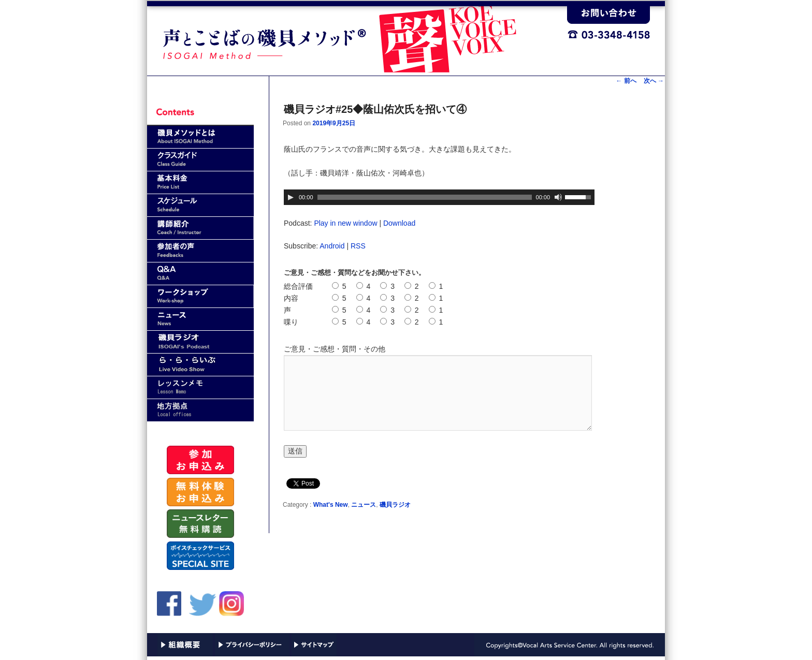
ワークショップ (200, 296)
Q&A (200, 274)
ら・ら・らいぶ (200, 365)
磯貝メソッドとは (200, 137)
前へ (626, 81)
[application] (439, 197)
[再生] (291, 197)
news (200, 319)
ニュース (364, 505)
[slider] (425, 197)
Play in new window (345, 223)
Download (399, 223)
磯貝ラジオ (395, 505)
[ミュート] (558, 197)
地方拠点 (200, 410)
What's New (331, 505)
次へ (654, 81)
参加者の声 (200, 251)
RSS (358, 246)
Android (332, 246)
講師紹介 (200, 228)
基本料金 (200, 182)
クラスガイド (200, 160)
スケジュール (200, 205)
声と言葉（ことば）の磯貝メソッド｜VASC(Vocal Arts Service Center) (357, 37)
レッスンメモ (200, 387)
